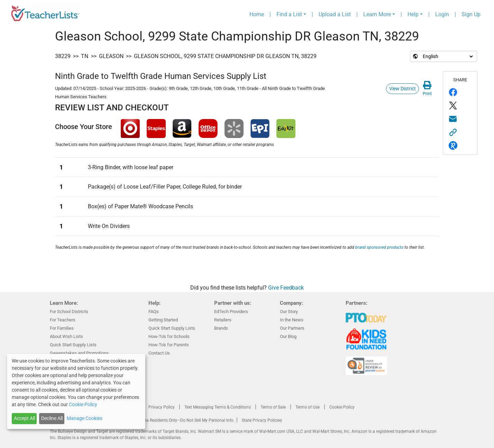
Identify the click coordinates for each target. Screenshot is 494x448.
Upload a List (335, 14)
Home (257, 14)
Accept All (24, 418)
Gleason (111, 56)
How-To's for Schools (169, 336)
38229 (63, 56)
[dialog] (76, 391)
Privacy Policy (162, 407)
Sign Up (471, 14)
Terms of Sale (273, 407)
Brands (221, 328)
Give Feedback (286, 288)
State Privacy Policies (262, 420)
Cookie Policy (342, 407)
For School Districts (69, 312)
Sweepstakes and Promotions (79, 353)
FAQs (154, 312)
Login (442, 14)
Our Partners (292, 328)
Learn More (377, 14)
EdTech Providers (231, 312)
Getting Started (163, 320)
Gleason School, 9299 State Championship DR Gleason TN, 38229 (225, 56)
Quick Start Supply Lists (73, 345)
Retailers (223, 320)
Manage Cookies (85, 418)
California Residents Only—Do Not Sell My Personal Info (182, 420)
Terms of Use (308, 407)
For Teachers (63, 320)
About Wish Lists (66, 336)
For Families (62, 328)
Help (413, 14)
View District (402, 89)
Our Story (289, 312)
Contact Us (159, 353)
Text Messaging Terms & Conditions (218, 407)
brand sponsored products (379, 247)
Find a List (289, 14)
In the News (292, 320)
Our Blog (288, 336)
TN (85, 56)
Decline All (52, 418)
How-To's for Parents (169, 345)
